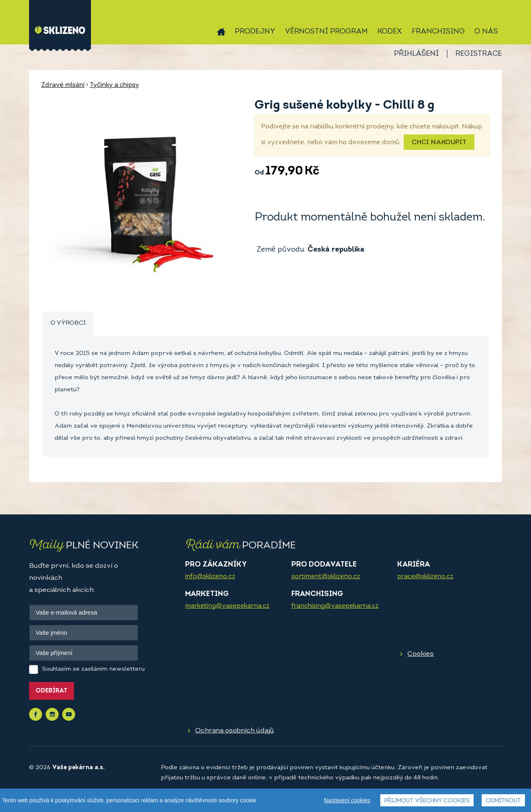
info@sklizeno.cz (210, 577)
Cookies (420, 654)
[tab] (68, 324)
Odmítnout (503, 801)
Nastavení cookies (347, 800)
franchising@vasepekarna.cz (335, 606)
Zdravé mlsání (63, 85)
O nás (486, 32)
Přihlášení (416, 54)
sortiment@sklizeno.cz (326, 577)
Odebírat (52, 691)
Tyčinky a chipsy (114, 85)
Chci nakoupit (439, 143)
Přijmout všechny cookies (427, 801)
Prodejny (255, 32)
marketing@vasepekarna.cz (227, 606)
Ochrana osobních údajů (235, 731)
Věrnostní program (326, 32)
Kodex (390, 32)
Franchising (438, 32)
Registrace (479, 54)
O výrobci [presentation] (68, 323)
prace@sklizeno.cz (425, 577)
